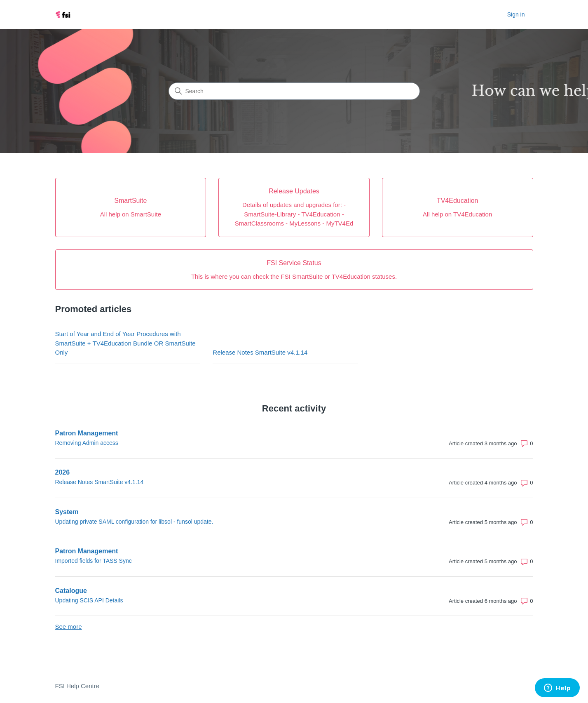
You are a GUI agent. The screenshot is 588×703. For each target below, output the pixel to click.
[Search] (294, 91)
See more (69, 627)
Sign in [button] (516, 14)
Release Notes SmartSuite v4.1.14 (260, 352)
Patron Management (87, 433)
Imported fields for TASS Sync (94, 561)
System (67, 512)
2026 (63, 472)
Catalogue (71, 591)
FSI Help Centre (77, 686)
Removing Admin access (87, 443)
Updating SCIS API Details (89, 600)
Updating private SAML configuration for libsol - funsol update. (134, 522)
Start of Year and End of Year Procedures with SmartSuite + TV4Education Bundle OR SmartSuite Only (125, 343)
